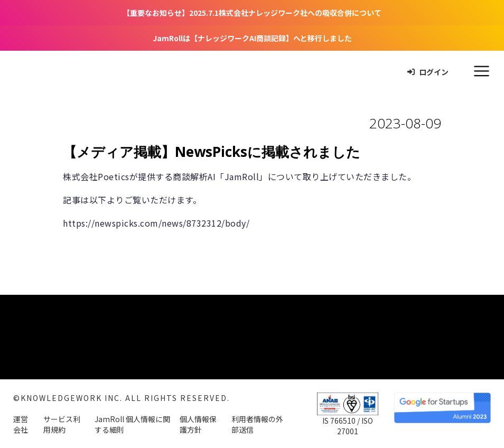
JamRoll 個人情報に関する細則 (132, 424)
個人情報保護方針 (198, 424)
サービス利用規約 (62, 424)
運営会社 (21, 424)
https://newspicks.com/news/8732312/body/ (156, 223)
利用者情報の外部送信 (257, 424)
